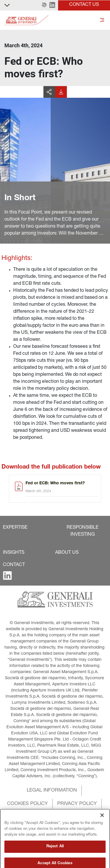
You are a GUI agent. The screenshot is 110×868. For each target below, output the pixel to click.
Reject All (55, 859)
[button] (44, 5)
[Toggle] (102, 20)
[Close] (102, 827)
